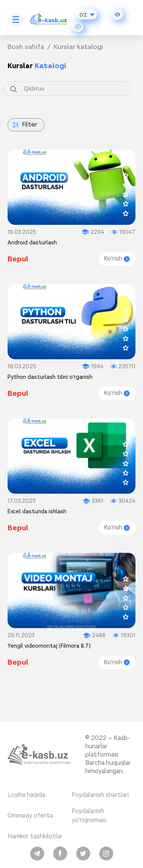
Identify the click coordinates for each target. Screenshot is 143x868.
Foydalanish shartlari (100, 795)
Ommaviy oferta (30, 815)
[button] (118, 15)
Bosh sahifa (26, 47)
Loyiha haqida (26, 795)
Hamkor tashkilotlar (35, 836)
